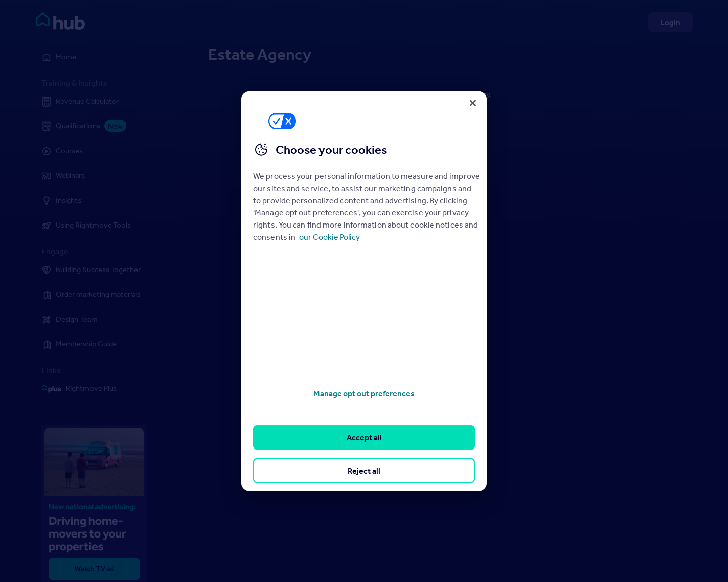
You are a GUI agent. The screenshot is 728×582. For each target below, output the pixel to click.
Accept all (364, 437)
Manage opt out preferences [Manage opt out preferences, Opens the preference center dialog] (364, 393)
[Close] (473, 103)
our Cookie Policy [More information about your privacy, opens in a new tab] (330, 237)
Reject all (364, 470)
